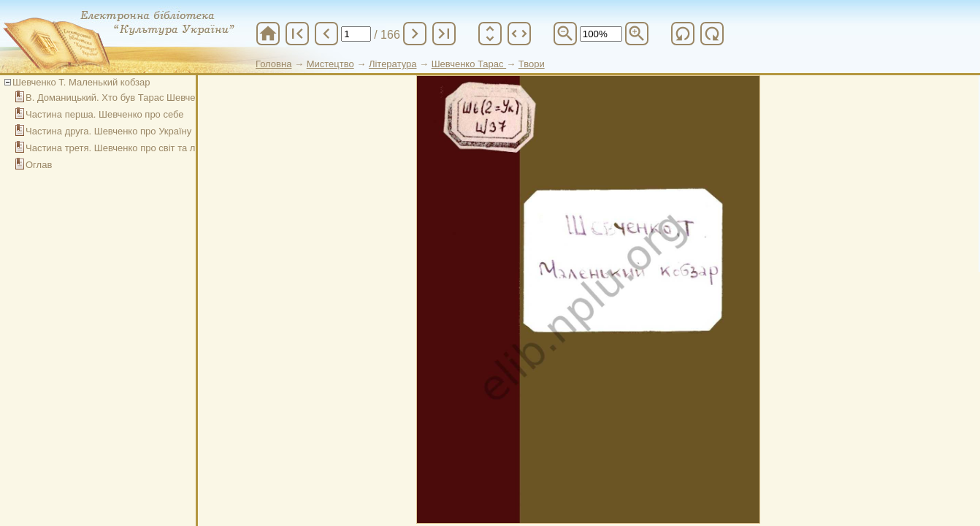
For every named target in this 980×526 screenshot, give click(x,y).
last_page (444, 34)
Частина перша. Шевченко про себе (105, 114)
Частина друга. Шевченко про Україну (108, 131)
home (268, 34)
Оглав (39, 165)
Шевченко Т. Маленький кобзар (81, 82)
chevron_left (326, 34)
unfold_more (490, 34)
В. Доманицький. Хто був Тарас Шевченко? (120, 98)
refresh (683, 34)
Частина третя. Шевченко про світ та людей (122, 148)
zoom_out (565, 34)
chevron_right (415, 34)
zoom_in (637, 34)
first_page (297, 34)
